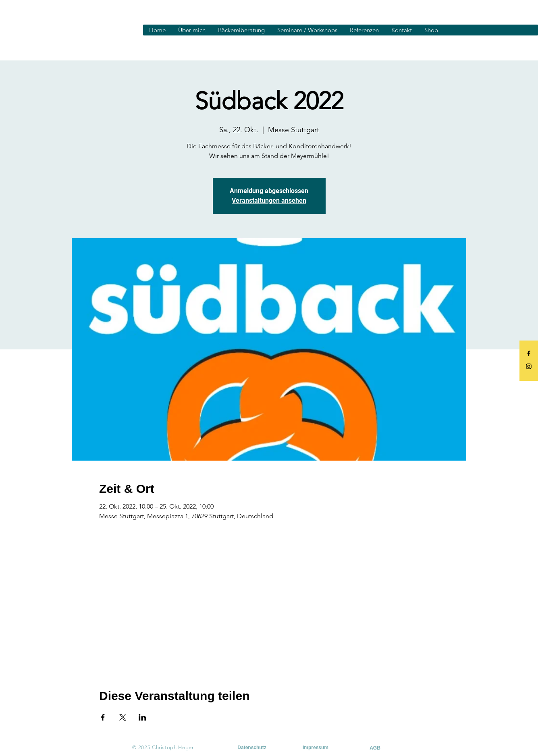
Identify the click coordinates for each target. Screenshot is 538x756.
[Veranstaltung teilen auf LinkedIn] (142, 717)
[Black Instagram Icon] (529, 366)
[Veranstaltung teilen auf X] (123, 717)
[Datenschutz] (252, 748)
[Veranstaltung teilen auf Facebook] (103, 717)
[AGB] (375, 748)
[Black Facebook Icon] (529, 353)
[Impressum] (316, 748)
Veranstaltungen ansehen (269, 200)
